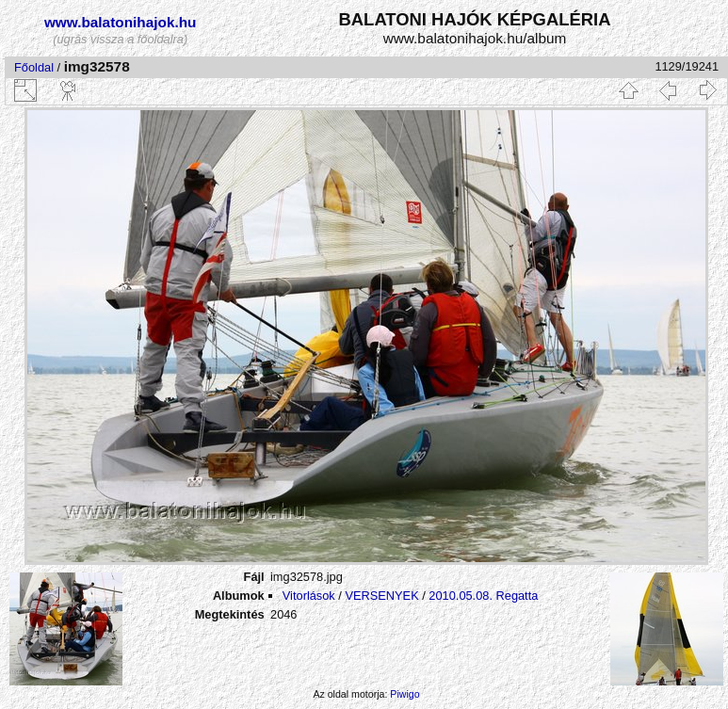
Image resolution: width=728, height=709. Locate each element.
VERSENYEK (381, 596)
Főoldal (34, 67)
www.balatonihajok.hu (121, 22)
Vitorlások (309, 596)
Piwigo (404, 694)
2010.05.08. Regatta (483, 596)
